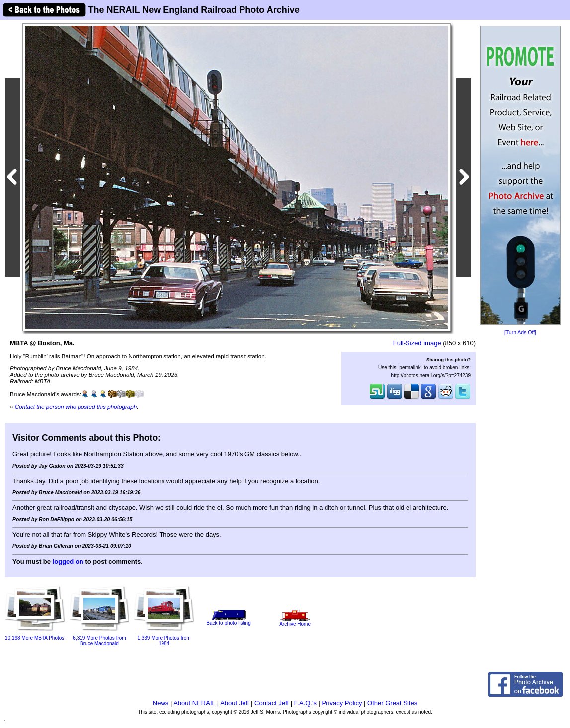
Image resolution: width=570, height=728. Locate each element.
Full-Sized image (417, 343)
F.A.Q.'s (305, 703)
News (161, 703)
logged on (68, 561)
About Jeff (235, 703)
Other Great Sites (392, 703)
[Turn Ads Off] (520, 333)
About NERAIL (194, 703)
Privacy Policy (342, 703)
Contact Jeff (272, 703)
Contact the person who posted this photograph (76, 407)
